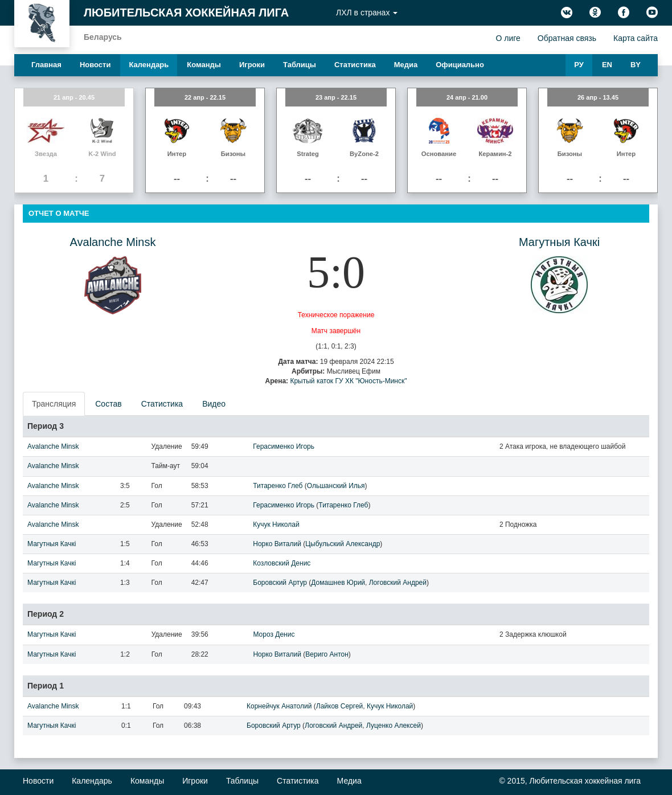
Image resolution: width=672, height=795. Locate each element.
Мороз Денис (274, 634)
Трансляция (54, 404)
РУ (579, 65)
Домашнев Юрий (338, 583)
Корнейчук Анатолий (279, 706)
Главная (46, 65)
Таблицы (300, 65)
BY (636, 65)
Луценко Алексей (394, 726)
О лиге (508, 38)
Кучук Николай (276, 524)
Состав (108, 404)
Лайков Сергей (340, 706)
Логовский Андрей (398, 583)
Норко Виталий (277, 544)
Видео (214, 404)
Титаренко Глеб (278, 486)
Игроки (252, 65)
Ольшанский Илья (336, 486)
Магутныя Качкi (559, 242)
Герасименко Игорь (284, 446)
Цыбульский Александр (343, 544)
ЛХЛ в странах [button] (367, 13)
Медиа (406, 65)
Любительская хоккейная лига (186, 13)
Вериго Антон (327, 654)
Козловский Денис (282, 563)
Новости (95, 65)
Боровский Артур (280, 583)
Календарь (149, 65)
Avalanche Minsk (113, 242)
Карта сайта (636, 38)
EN (607, 65)
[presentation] (54, 404)
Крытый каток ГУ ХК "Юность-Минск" (348, 381)
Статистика (355, 65)
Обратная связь (567, 38)
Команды (204, 65)
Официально (460, 65)
